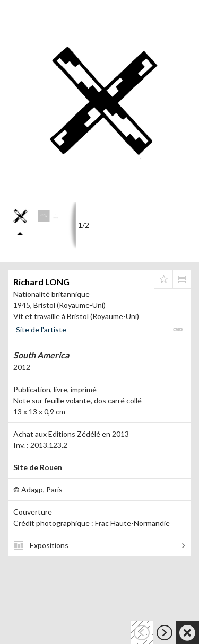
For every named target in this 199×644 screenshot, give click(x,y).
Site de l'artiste (41, 329)
